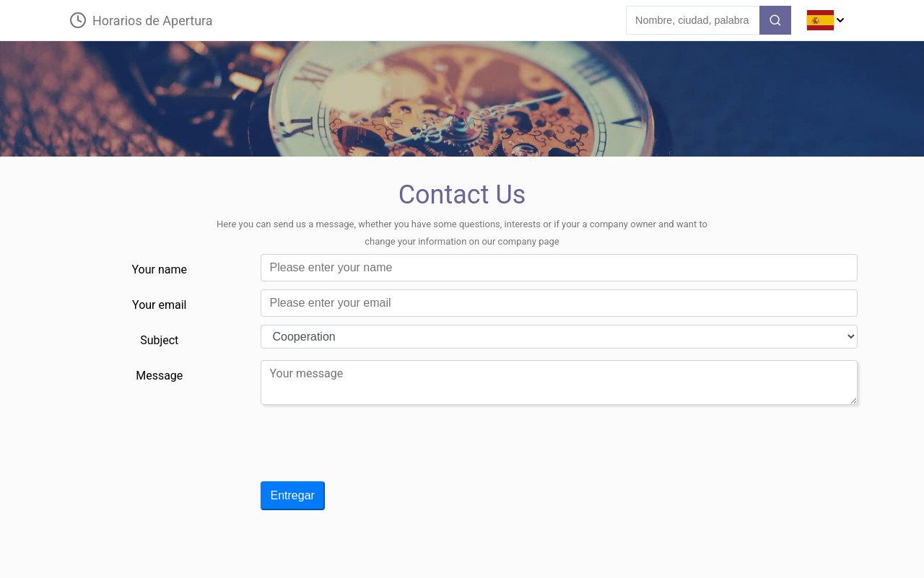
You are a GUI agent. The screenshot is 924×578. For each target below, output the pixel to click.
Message (159, 376)
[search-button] (775, 20)
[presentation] (370, 449)
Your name (160, 270)
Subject (159, 340)
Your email (159, 305)
